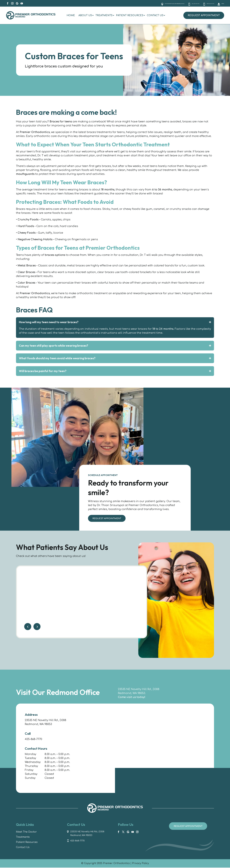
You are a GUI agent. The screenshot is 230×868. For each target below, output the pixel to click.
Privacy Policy (141, 864)
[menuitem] (71, 15)
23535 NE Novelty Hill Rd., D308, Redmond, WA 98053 (123, 3)
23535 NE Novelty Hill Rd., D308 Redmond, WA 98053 (89, 834)
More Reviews (124, 630)
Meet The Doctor (26, 832)
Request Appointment (204, 15)
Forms (220, 3)
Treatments (23, 837)
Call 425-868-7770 (171, 3)
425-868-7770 (33, 740)
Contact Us (23, 848)
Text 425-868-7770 (199, 3)
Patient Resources (27, 843)
